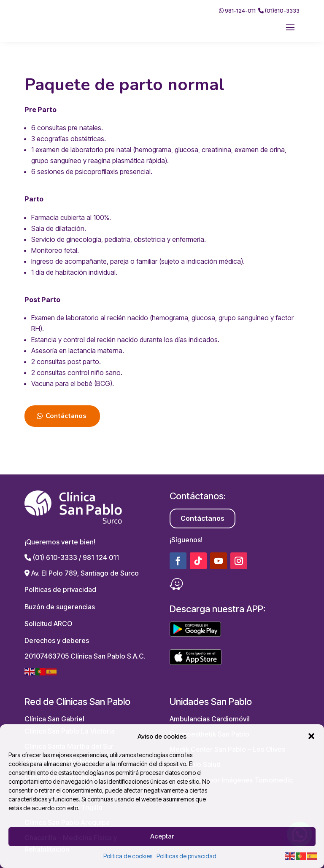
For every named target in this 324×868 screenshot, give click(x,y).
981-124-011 (237, 11)
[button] (311, 736)
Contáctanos (66, 416)
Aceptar (162, 836)
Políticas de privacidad (186, 856)
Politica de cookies (128, 856)
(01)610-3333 (279, 11)
